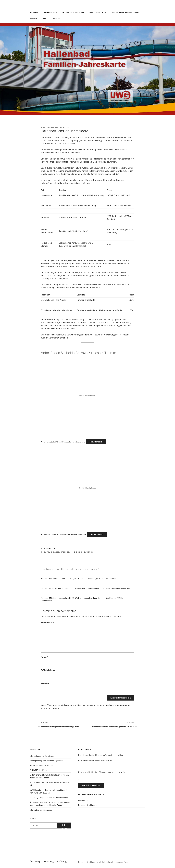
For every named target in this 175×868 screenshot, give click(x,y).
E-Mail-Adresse (49, 670)
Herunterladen (96, 442)
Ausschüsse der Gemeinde (73, 12)
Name (44, 657)
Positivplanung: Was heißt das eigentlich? (47, 761)
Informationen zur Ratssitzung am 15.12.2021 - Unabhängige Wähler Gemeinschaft (83, 579)
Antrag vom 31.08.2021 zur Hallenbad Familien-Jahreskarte (63, 442)
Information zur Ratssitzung (41, 810)
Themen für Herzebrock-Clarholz (125, 12)
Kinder (77, 552)
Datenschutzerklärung (87, 805)
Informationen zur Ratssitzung (42, 756)
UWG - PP (69, 127)
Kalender (56, 19)
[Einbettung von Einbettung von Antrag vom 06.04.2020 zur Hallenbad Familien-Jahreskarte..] (87, 488)
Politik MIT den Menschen (40, 770)
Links (45, 19)
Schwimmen (87, 552)
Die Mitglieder (50, 12)
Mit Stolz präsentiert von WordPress (113, 862)
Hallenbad (66, 552)
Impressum (83, 800)
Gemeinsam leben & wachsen (42, 765)
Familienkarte (52, 552)
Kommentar (47, 623)
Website (45, 683)
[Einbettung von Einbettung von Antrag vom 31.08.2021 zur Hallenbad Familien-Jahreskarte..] (87, 396)
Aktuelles (34, 12)
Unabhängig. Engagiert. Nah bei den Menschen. (49, 798)
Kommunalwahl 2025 (97, 12)
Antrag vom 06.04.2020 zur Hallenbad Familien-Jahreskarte (63, 534)
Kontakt (34, 19)
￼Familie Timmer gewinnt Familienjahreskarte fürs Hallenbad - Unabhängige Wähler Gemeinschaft (90, 588)
